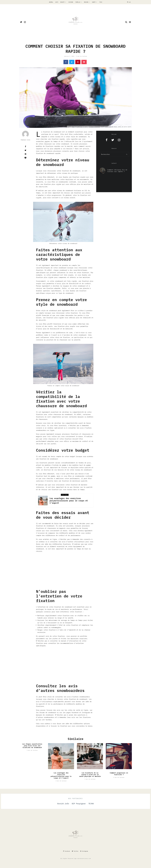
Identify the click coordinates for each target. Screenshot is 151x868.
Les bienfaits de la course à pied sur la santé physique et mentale (90, 777)
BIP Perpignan (79, 804)
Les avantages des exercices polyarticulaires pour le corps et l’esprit (69, 501)
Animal (51, 2)
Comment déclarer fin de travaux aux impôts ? (117, 170)
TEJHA (91, 804)
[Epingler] (78, 62)
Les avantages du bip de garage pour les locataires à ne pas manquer (112, 179)
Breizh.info (64, 804)
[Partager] (66, 62)
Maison (86, 2)
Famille (78, 2)
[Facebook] (67, 851)
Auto (57, 2)
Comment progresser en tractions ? (119, 776)
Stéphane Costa (25, 140)
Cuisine (71, 2)
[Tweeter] (72, 62)
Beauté (62, 2)
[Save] (84, 62)
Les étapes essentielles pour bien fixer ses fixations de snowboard (32, 748)
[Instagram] (25, 22)
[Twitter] (21, 22)
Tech (101, 2)
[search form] (112, 154)
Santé (94, 2)
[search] (127, 154)
